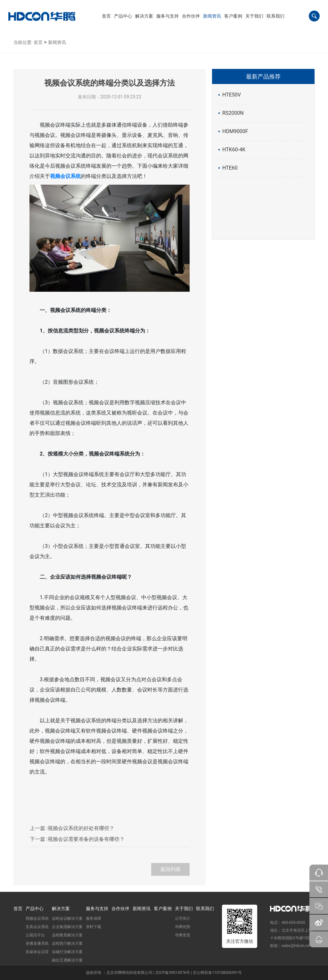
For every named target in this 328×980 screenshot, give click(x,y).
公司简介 (183, 918)
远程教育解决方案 (67, 935)
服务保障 (94, 918)
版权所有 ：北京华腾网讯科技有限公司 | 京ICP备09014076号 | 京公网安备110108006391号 (164, 973)
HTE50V (232, 95)
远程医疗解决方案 (67, 943)
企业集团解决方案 (67, 927)
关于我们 (184, 909)
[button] (123, 16)
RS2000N (233, 113)
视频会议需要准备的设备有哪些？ (77, 839)
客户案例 (163, 909)
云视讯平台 (35, 935)
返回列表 (170, 869)
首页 (38, 42)
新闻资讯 (57, 42)
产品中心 (35, 909)
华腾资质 (183, 935)
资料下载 (94, 927)
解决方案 (61, 909)
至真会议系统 (37, 927)
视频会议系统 (37, 918)
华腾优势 (183, 927)
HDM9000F (235, 131)
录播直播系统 (37, 943)
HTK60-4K (234, 150)
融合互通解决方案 (67, 960)
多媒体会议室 (37, 952)
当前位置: (23, 42)
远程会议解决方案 (67, 918)
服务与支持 (97, 909)
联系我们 (205, 909)
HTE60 (230, 168)
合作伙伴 (120, 909)
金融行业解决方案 (67, 952)
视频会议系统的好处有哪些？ (72, 828)
